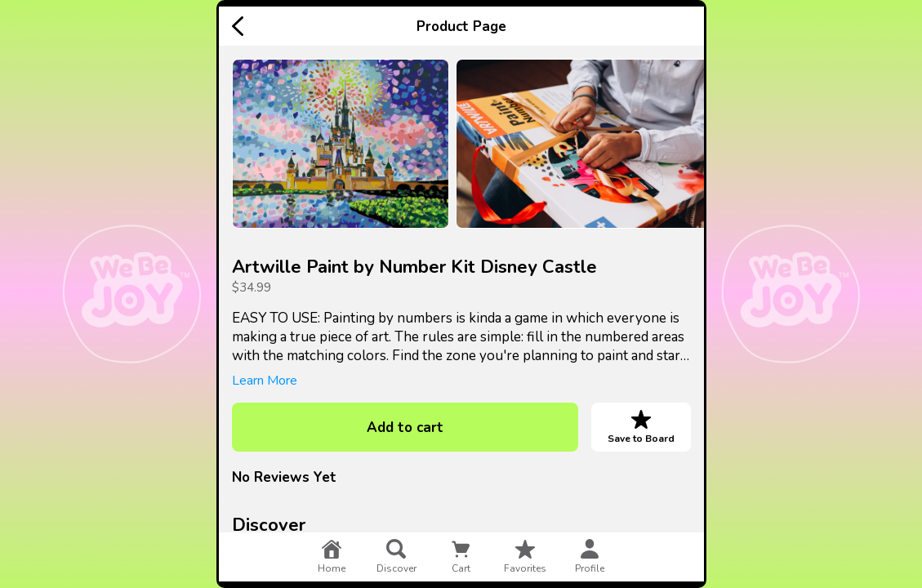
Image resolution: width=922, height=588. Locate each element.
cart (461, 557)
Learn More (265, 381)
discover (396, 557)
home (332, 557)
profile (590, 557)
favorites (525, 557)
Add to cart (405, 428)
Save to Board (641, 427)
